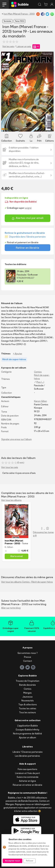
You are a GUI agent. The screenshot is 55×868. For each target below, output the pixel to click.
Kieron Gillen (40, 401)
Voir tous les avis (10, 467)
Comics (38, 372)
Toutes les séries (27, 708)
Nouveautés (28, 701)
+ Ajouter (18, 354)
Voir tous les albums (11, 500)
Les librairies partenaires (27, 756)
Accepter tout (12, 861)
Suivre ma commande (28, 777)
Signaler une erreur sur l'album (16, 439)
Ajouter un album (27, 738)
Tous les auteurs (27, 712)
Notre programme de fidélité (27, 734)
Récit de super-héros (42, 377)
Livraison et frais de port (27, 773)
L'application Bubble (28, 726)
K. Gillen (9, 547)
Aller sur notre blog (11, 608)
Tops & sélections (28, 705)
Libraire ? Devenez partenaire (28, 752)
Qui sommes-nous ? (27, 653)
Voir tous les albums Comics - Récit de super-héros (27, 582)
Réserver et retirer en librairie (27, 785)
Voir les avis (8, 46)
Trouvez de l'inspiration (27, 681)
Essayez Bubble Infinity (27, 730)
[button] (5, 92)
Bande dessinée (27, 685)
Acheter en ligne (27, 781)
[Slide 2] (30, 128)
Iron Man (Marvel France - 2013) (19, 14)
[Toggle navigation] (4, 4)
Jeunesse (27, 697)
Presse (28, 657)
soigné (28, 208)
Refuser (30, 861)
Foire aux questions (27, 769)
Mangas (27, 693)
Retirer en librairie (27, 248)
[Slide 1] (25, 128)
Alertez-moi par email (27, 218)
